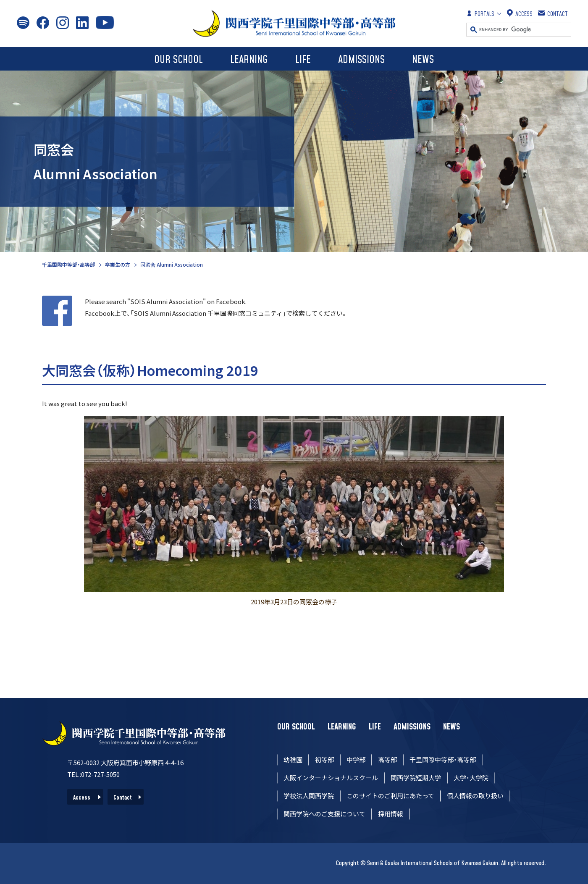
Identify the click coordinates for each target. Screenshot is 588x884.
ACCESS (520, 14)
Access (82, 798)
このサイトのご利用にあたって (390, 796)
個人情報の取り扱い (475, 796)
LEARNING (249, 60)
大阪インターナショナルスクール (331, 778)
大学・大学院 (471, 778)
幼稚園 (293, 759)
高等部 (387, 759)
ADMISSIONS (361, 60)
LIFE (303, 60)
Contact (123, 798)
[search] (525, 30)
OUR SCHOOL (178, 60)
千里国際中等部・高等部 (68, 264)
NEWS (423, 60)
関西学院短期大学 (416, 778)
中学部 (356, 759)
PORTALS (480, 14)
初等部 (324, 759)
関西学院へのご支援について (324, 814)
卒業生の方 (118, 264)
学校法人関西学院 (309, 796)
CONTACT (553, 14)
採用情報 (391, 814)
